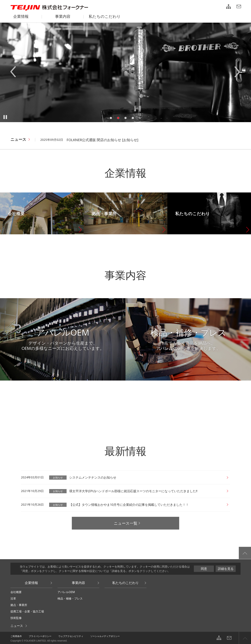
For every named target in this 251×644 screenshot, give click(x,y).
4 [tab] (133, 118)
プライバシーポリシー (40, 636)
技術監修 (16, 618)
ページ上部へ (245, 638)
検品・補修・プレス (70, 598)
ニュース (18, 139)
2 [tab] (118, 118)
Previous (13, 72)
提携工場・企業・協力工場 (27, 611)
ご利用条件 (16, 636)
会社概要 (16, 592)
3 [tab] (125, 118)
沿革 (13, 598)
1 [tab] (111, 118)
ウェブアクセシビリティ (71, 636)
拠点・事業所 (19, 605)
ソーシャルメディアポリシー (105, 636)
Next (238, 72)
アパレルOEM (66, 592)
